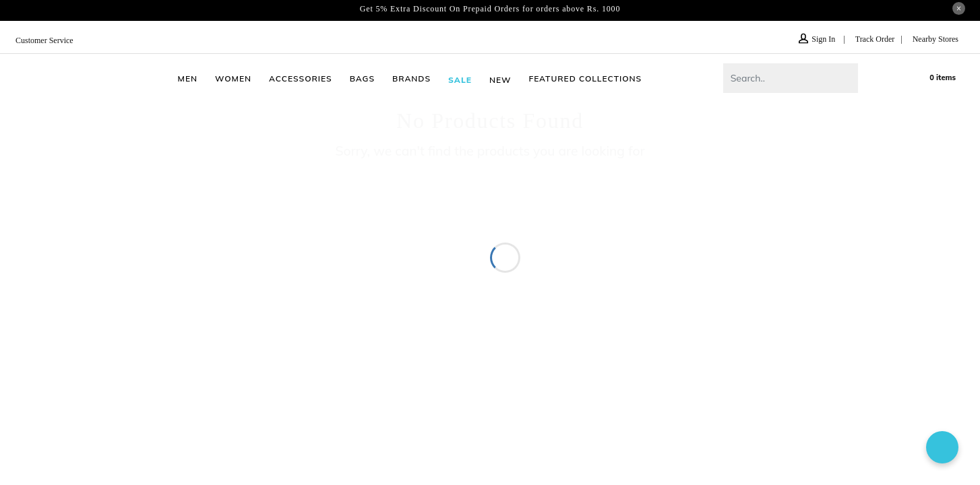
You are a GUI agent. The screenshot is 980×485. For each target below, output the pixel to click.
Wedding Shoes (597, 242)
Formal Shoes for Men (209, 242)
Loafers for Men (863, 225)
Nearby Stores (933, 39)
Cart (937, 76)
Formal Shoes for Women (703, 242)
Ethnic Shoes (522, 242)
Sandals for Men (474, 225)
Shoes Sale (843, 242)
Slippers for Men (559, 225)
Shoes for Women (238, 225)
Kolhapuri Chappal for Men (756, 225)
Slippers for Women (382, 225)
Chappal (308, 225)
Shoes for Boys (381, 242)
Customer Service (48, 40)
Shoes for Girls (303, 242)
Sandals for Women (141, 225)
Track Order (868, 39)
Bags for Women (645, 225)
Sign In (811, 39)
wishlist (896, 77)
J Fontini (790, 242)
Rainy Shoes (454, 242)
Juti (142, 242)
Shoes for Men (52, 225)
